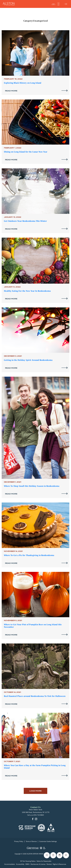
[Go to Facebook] (33, 819)
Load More (35, 791)
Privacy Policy (19, 842)
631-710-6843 (39, 815)
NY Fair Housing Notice (28, 861)
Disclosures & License (38, 865)
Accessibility (20, 865)
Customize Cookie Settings (48, 842)
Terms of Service (31, 842)
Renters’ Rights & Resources (56, 865)
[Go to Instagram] (36, 819)
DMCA (27, 865)
